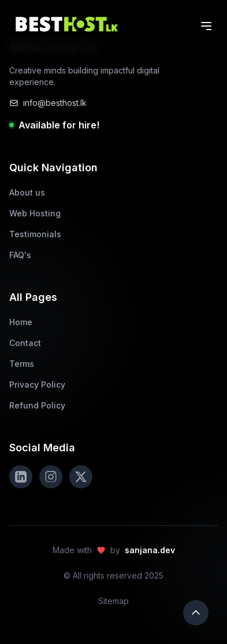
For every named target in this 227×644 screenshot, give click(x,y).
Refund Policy (37, 405)
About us (27, 192)
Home (21, 322)
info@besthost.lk (48, 103)
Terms (22, 364)
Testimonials (35, 234)
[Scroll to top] (196, 613)
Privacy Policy (37, 384)
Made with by (114, 550)
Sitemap (113, 601)
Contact (25, 343)
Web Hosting (35, 213)
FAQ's (20, 255)
